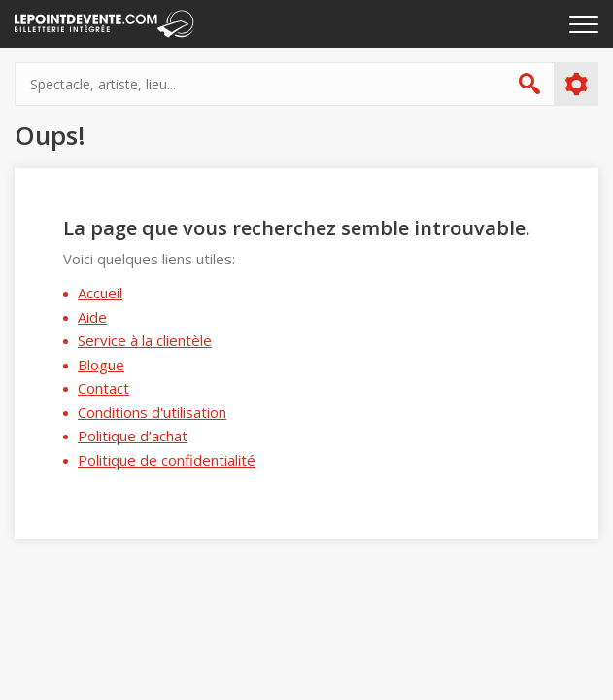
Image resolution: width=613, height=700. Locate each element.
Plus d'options (576, 85)
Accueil (100, 293)
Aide (92, 317)
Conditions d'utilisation (152, 412)
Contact (103, 388)
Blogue (101, 365)
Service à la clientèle (145, 340)
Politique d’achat (133, 436)
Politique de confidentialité (167, 460)
